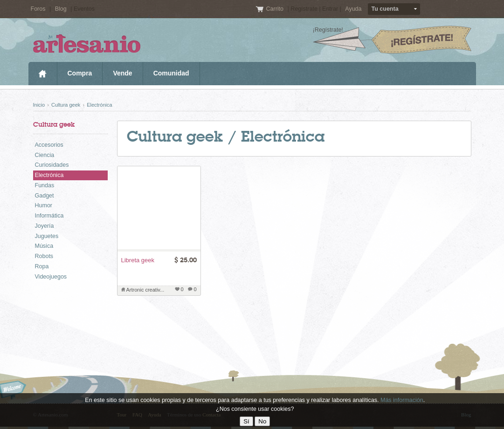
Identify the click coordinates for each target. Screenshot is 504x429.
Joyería (45, 226)
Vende (122, 73)
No (262, 421)
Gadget (45, 196)
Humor (44, 205)
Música (44, 246)
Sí (246, 421)
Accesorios (49, 145)
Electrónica (99, 105)
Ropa (42, 266)
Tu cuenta (385, 9)
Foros (38, 9)
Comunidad (171, 73)
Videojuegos (51, 277)
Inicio (43, 74)
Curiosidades (52, 165)
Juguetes (47, 236)
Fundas (45, 185)
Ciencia (45, 155)
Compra (80, 73)
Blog (61, 9)
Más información (402, 400)
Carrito (275, 9)
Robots (44, 256)
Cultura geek (66, 105)
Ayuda (353, 9)
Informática (49, 216)
